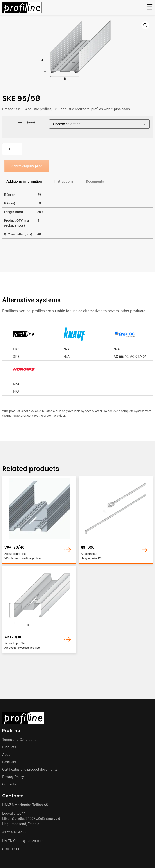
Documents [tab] (95, 181)
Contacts (9, 784)
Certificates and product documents (30, 769)
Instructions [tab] (64, 181)
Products (9, 747)
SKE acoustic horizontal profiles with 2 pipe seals (92, 109)
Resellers (9, 762)
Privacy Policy (13, 777)
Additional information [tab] (24, 181)
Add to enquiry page (27, 166)
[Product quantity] (12, 149)
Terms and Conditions (19, 740)
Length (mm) (26, 123)
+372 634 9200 (14, 832)
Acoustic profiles (38, 109)
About (7, 755)
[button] (145, 25)
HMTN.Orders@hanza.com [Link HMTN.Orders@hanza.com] (23, 841)
